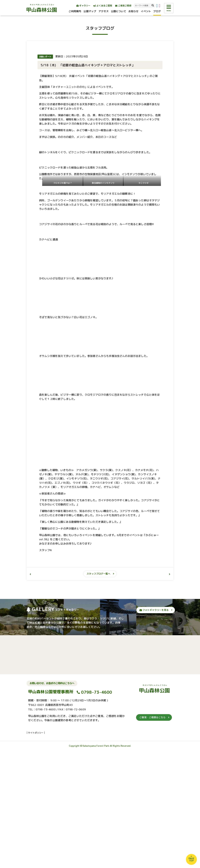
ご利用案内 (75, 11)
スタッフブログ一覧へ (98, 691)
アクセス (104, 11)
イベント (146, 11)
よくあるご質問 (103, 6)
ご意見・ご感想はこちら (152, 835)
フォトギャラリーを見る (154, 727)
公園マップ (90, 11)
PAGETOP (191, 859)
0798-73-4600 (97, 809)
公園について (119, 11)
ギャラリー (83, 6)
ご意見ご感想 (123, 6)
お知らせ (134, 11)
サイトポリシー (36, 850)
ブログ (157, 11)
